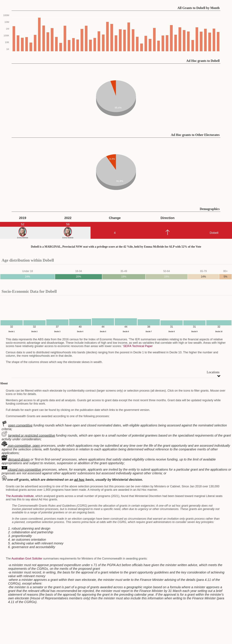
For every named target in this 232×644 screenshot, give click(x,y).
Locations (213, 372)
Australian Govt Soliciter (27, 559)
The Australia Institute (20, 496)
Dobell (214, 233)
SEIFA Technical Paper (138, 346)
